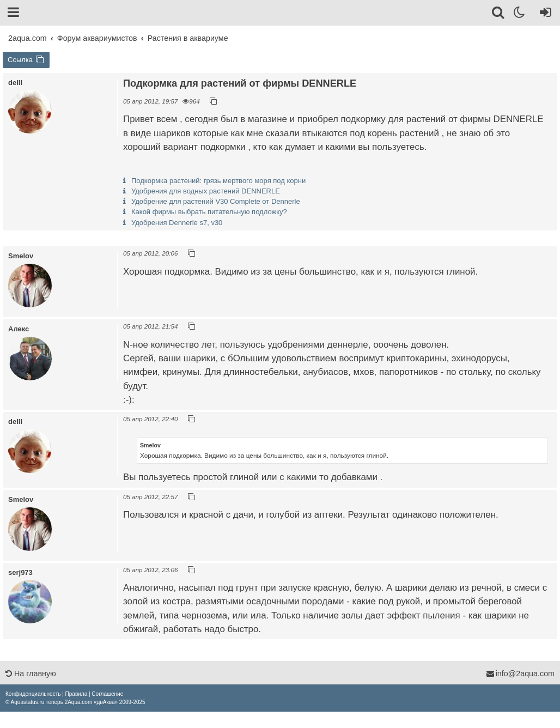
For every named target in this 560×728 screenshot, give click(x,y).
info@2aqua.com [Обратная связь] (520, 674)
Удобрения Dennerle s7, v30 (177, 223)
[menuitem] (33, 694)
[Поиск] (499, 14)
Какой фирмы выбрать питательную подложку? (209, 212)
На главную (31, 674)
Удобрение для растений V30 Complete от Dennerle (216, 201)
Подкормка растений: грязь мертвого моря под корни (218, 181)
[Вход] (543, 14)
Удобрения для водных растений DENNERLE (206, 191)
